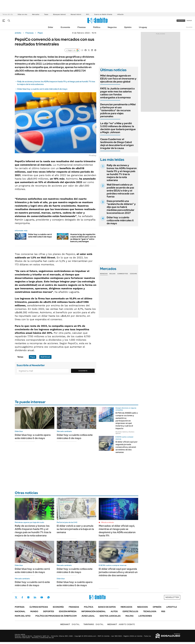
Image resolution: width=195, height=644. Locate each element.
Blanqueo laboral (59, 14)
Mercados (36, 14)
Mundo (34, 611)
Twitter (16, 597)
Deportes (49, 611)
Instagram (28, 597)
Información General (94, 611)
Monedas (104, 274)
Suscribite (83, 371)
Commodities (123, 274)
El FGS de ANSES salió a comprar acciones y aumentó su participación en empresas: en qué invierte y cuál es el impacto (127, 421)
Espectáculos (130, 611)
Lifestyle (172, 607)
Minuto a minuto (108, 522)
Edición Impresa (68, 611)
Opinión (128, 27)
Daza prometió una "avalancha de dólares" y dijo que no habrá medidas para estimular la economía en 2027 (121, 207)
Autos (114, 611)
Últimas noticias (39, 607)
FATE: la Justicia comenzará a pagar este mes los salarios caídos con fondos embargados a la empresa (117, 93)
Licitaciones (145, 616)
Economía (65, 27)
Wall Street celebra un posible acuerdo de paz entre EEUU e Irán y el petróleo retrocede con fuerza (120, 191)
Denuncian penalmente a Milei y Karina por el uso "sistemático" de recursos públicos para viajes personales (118, 110)
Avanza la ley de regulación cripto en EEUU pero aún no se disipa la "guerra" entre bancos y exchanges (83, 238)
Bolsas (112, 274)
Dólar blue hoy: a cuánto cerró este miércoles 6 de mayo (42, 89)
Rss (163, 611)
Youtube (42, 597)
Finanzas (82, 27)
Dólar (51, 27)
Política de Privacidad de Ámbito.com (56, 616)
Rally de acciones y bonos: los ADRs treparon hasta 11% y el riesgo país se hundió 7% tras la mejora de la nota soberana (122, 173)
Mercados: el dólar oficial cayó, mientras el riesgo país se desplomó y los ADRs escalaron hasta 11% (117, 531)
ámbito (18, 33)
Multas (129, 616)
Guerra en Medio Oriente (103, 14)
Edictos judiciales (110, 616)
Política (97, 27)
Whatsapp (49, 597)
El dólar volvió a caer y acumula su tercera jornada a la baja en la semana (75, 529)
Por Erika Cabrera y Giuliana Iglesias (125, 433)
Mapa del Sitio (23, 616)
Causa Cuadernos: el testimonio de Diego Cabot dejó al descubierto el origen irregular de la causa (117, 144)
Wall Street (45, 357)
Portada (20, 607)
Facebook (22, 597)
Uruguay (143, 27)
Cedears (133, 274)
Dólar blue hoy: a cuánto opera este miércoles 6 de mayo (33, 437)
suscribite (181, 21)
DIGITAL (70, 624)
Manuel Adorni (76, 14)
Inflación (120, 14)
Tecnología (150, 611)
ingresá (189, 21)
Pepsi (40, 33)
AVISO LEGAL (88, 616)
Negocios (112, 27)
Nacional (20, 611)
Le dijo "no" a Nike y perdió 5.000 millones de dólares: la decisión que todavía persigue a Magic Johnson (118, 128)
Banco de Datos (107, 607)
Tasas (46, 14)
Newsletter (189, 27)
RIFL (88, 14)
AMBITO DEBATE (121, 624)
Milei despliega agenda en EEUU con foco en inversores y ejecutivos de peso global (118, 79)
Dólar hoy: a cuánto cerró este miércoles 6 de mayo (40, 236)
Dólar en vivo (22, 14)
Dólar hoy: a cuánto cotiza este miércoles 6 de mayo (120, 220)
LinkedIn (35, 597)
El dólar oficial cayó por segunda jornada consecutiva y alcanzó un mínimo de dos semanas (127, 447)
